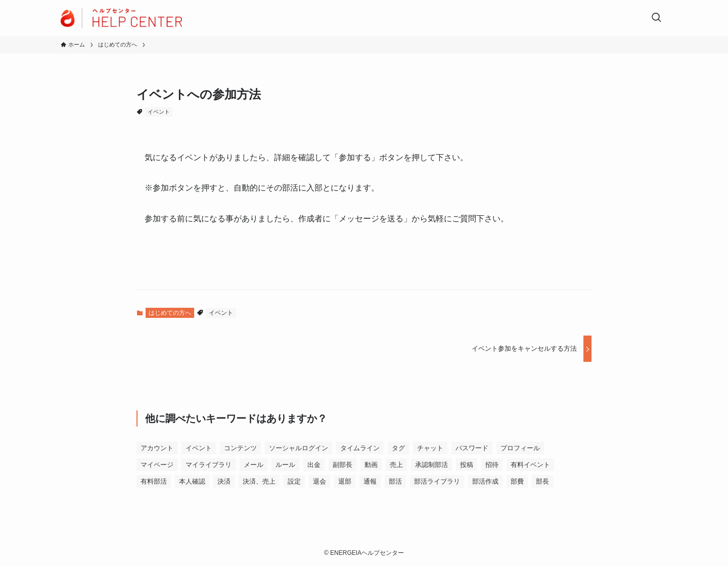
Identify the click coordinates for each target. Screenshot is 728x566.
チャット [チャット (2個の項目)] (430, 448)
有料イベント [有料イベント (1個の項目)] (530, 465)
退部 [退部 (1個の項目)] (345, 481)
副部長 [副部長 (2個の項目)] (343, 465)
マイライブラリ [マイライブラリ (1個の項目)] (209, 465)
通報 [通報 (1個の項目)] (370, 481)
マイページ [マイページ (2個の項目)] (157, 465)
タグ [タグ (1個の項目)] (398, 448)
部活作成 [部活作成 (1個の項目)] (485, 481)
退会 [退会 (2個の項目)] (320, 481)
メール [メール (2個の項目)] (254, 465)
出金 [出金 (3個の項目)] (314, 465)
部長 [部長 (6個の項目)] (542, 481)
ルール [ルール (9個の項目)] (285, 465)
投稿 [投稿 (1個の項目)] (467, 465)
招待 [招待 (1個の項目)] (492, 465)
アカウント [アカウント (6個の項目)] (157, 448)
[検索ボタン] (656, 18)
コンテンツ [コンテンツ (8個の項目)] (240, 448)
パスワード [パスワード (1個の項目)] (472, 448)
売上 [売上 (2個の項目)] (396, 465)
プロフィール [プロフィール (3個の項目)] (520, 448)
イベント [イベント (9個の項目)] (199, 448)
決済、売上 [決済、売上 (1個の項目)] (259, 481)
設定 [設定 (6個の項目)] (294, 481)
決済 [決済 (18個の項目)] (224, 481)
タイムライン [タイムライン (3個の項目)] (360, 448)
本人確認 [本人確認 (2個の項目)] (192, 481)
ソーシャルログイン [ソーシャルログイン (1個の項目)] (299, 448)
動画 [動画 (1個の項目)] (371, 465)
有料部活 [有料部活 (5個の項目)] (154, 481)
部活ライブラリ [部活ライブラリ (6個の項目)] (437, 481)
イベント (159, 112)
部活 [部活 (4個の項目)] (395, 481)
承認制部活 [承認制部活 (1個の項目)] (431, 465)
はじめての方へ (170, 313)
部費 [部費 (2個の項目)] (517, 481)
